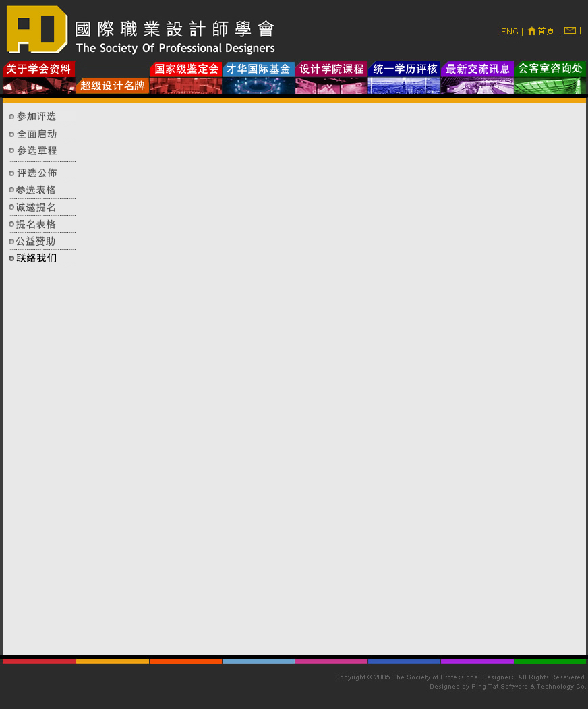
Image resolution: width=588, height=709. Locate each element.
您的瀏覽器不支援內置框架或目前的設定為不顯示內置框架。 (334, 382)
